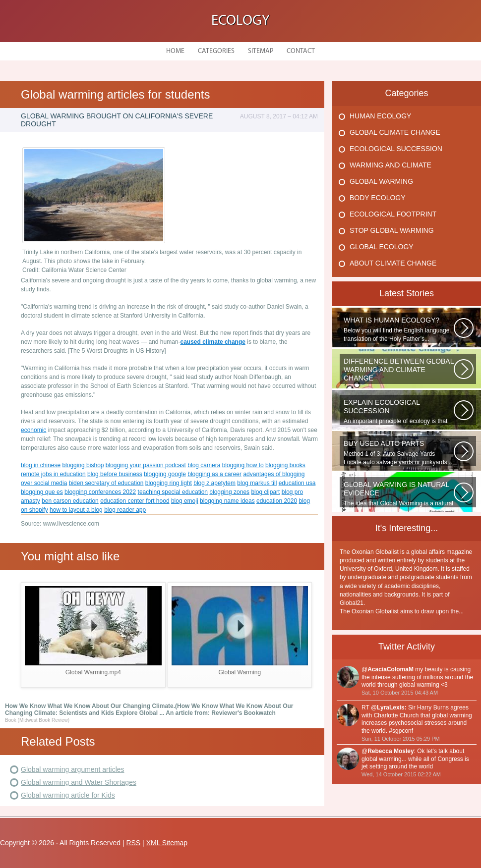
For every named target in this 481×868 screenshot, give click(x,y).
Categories (216, 51)
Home (175, 51)
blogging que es (42, 492)
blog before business (115, 474)
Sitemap (261, 51)
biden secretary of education (106, 483)
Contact (301, 51)
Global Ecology (382, 247)
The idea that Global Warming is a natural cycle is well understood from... (399, 494)
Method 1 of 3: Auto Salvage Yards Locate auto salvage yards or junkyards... (399, 453)
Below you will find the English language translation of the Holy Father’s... (399, 329)
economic (33, 430)
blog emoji (185, 501)
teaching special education (173, 492)
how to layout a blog (76, 510)
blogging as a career (214, 474)
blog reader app (125, 510)
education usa (297, 483)
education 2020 (277, 501)
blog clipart (265, 492)
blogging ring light (169, 483)
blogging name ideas (227, 501)
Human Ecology (380, 116)
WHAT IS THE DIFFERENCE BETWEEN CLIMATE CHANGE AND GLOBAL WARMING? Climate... (399, 371)
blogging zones (229, 492)
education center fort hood (135, 501)
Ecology (240, 21)
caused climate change (213, 342)
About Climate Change (393, 263)
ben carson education (70, 501)
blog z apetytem (214, 483)
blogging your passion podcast (146, 465)
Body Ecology (378, 198)
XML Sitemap (167, 843)
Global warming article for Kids (68, 795)
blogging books (285, 465)
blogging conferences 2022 (100, 492)
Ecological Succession (396, 149)
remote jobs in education (53, 474)
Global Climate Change (395, 132)
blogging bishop (83, 465)
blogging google (165, 474)
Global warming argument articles (73, 769)
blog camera (204, 465)
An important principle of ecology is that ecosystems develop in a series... (399, 412)
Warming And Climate (391, 165)
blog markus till (257, 483)
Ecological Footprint (393, 214)
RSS (133, 843)
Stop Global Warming (392, 230)
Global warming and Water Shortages (79, 782)
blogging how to (243, 465)
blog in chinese (41, 465)
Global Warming (381, 181)
